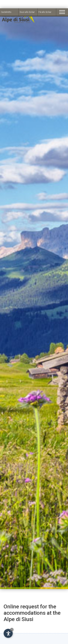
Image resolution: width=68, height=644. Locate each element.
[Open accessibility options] (8, 625)
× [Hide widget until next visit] (12, 621)
